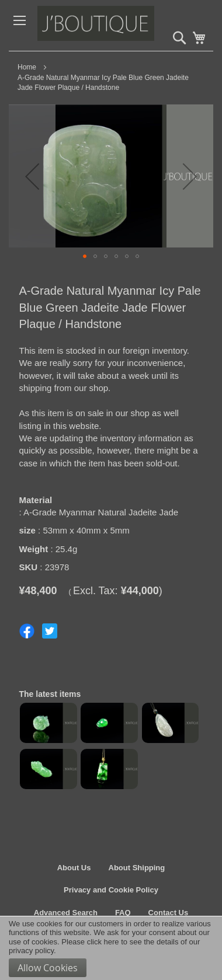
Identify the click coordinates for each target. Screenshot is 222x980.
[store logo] (121, 25)
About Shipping (137, 868)
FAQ (123, 913)
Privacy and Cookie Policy (111, 890)
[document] (111, 948)
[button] (32, 176)
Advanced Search (66, 913)
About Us (74, 868)
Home (27, 67)
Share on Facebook (27, 631)
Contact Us (169, 913)
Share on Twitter (50, 631)
